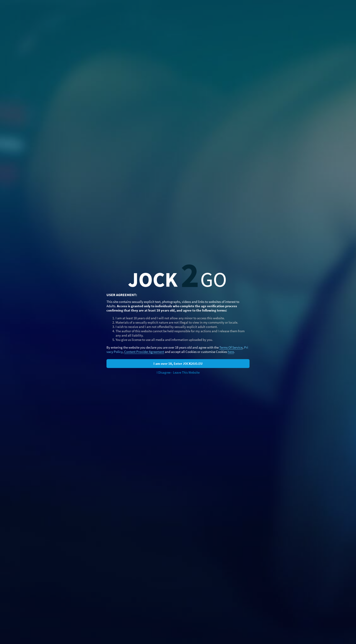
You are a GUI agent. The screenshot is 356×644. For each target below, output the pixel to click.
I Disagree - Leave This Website (178, 372)
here (231, 352)
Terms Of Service (231, 347)
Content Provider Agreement (144, 352)
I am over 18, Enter (178, 364)
